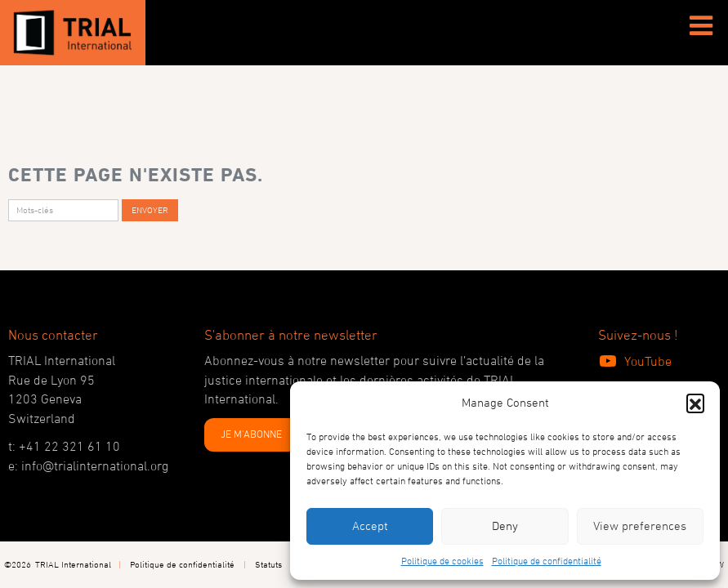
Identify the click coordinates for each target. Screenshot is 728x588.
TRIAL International (73, 564)
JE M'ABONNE (251, 434)
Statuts (268, 564)
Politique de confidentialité (547, 560)
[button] (695, 403)
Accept (370, 526)
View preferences (640, 526)
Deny (505, 526)
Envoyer (150, 209)
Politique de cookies (442, 560)
